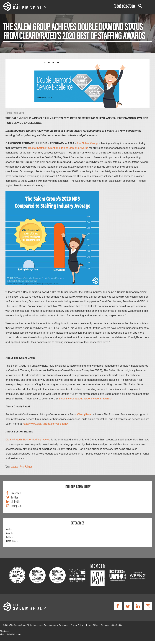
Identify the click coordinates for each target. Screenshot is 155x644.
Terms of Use (92, 625)
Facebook (16, 493)
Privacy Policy (77, 625)
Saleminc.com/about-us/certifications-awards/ (85, 399)
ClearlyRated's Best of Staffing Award (28, 440)
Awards (15, 466)
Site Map (105, 625)
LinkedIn (16, 501)
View (2, 634)
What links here (14, 634)
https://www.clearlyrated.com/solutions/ (45, 424)
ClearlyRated (85, 414)
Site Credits (117, 625)
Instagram (16, 506)
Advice (9, 529)
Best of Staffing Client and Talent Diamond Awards (58, 148)
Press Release (26, 466)
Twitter (15, 497)
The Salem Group (87, 143)
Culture (10, 537)
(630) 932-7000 (124, 6)
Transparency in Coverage (56, 625)
